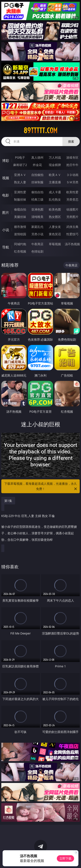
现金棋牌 (55, 165)
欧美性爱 (72, 192)
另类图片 (72, 217)
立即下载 (65, 858)
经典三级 (37, 199)
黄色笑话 (55, 234)
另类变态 (72, 199)
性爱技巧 (72, 234)
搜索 (71, 141)
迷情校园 (20, 234)
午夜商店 (37, 244)
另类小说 (37, 234)
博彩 (6, 161)
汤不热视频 (72, 244)
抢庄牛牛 (72, 165)
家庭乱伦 (37, 227)
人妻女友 (55, 227)
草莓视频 (55, 244)
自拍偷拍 (37, 175)
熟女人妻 (20, 182)
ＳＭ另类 (72, 182)
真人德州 (37, 157)
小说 (6, 230)
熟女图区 (55, 217)
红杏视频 (20, 251)
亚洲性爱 (20, 192)
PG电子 (20, 157)
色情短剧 (37, 251)
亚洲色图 (37, 209)
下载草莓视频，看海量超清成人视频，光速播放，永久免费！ (41, 486)
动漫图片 (72, 209)
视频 (6, 178)
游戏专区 (72, 157)
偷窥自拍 (20, 209)
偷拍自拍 (37, 192)
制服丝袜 (20, 199)
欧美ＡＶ (55, 175)
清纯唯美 (37, 217)
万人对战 (55, 157)
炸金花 (37, 165)
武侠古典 (72, 227)
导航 (6, 247)
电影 (6, 195)
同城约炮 (20, 244)
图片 (6, 213)
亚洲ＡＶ (20, 175)
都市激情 (20, 227)
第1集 (8, 501)
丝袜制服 (37, 182)
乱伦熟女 (55, 199)
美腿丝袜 (20, 217)
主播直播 (55, 182)
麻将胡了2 (20, 165)
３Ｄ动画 (72, 175)
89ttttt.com (40, 130)
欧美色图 (55, 209)
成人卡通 (55, 192)
